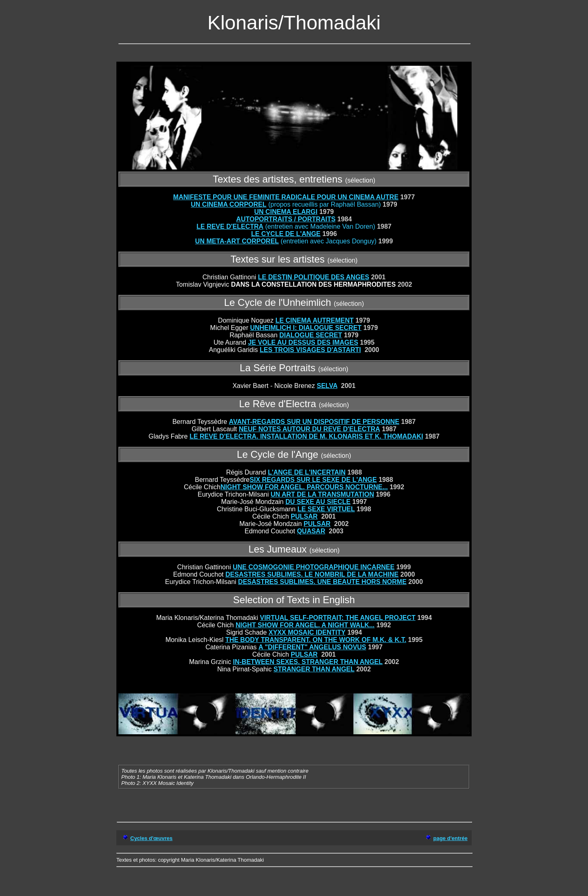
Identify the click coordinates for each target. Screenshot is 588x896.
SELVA (327, 386)
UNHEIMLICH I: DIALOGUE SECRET (306, 328)
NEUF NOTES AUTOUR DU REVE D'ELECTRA (310, 429)
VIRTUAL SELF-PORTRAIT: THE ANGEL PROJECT (337, 618)
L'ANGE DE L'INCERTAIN (307, 472)
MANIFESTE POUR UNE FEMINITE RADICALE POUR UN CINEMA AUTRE (286, 197)
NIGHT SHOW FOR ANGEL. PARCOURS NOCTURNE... (304, 487)
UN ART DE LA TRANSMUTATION (322, 494)
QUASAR (311, 531)
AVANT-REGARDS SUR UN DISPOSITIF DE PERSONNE (314, 422)
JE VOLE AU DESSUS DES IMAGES (303, 342)
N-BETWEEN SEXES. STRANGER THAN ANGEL (309, 662)
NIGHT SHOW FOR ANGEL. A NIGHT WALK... (305, 625)
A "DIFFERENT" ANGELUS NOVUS (312, 647)
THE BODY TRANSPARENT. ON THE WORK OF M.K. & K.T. (316, 640)
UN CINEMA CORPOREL (228, 204)
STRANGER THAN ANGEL (314, 669)
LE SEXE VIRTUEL (326, 509)
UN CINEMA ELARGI (286, 212)
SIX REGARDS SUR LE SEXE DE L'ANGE (313, 480)
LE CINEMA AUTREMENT (314, 320)
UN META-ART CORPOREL (237, 241)
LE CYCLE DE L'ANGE (286, 234)
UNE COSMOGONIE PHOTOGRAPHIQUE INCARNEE (314, 567)
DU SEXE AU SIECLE (318, 502)
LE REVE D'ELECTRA (230, 226)
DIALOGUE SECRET (311, 335)
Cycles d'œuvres (151, 838)
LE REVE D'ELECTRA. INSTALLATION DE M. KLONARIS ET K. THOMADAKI (306, 436)
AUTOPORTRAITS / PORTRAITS (286, 219)
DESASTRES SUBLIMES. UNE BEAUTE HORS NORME (322, 582)
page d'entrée (450, 838)
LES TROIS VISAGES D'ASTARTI (310, 350)
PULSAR (304, 516)
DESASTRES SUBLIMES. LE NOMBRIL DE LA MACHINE (312, 574)
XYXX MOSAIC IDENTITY (307, 632)
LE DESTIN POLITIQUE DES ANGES (314, 277)
